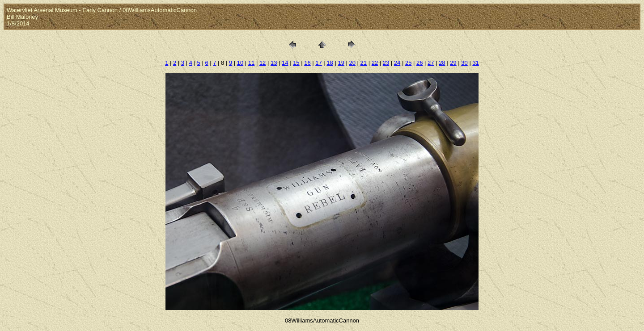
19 (341, 63)
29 (453, 63)
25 (408, 63)
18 (330, 63)
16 (307, 63)
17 (318, 63)
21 (364, 63)
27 (431, 63)
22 (375, 63)
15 (296, 63)
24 (397, 63)
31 (475, 63)
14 (285, 63)
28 (442, 63)
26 (419, 63)
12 (263, 63)
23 (386, 63)
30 (464, 63)
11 (251, 63)
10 (240, 63)
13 (274, 63)
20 (352, 63)
